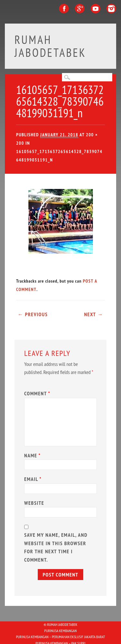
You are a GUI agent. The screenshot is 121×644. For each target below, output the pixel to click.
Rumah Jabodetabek (50, 46)
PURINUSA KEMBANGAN (60, 631)
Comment (38, 393)
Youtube (96, 9)
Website (34, 503)
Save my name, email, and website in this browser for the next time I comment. (56, 547)
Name (33, 455)
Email (34, 479)
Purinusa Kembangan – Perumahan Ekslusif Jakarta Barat (61, 637)
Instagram (111, 9)
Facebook (64, 9)
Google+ (80, 9)
